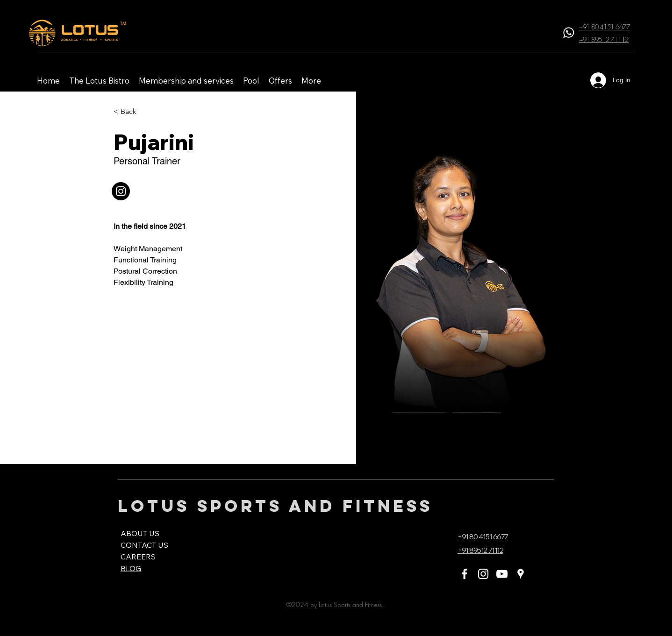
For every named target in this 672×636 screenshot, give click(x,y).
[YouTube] (502, 574)
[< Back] (130, 112)
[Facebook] (465, 574)
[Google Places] (521, 574)
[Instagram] (483, 574)
